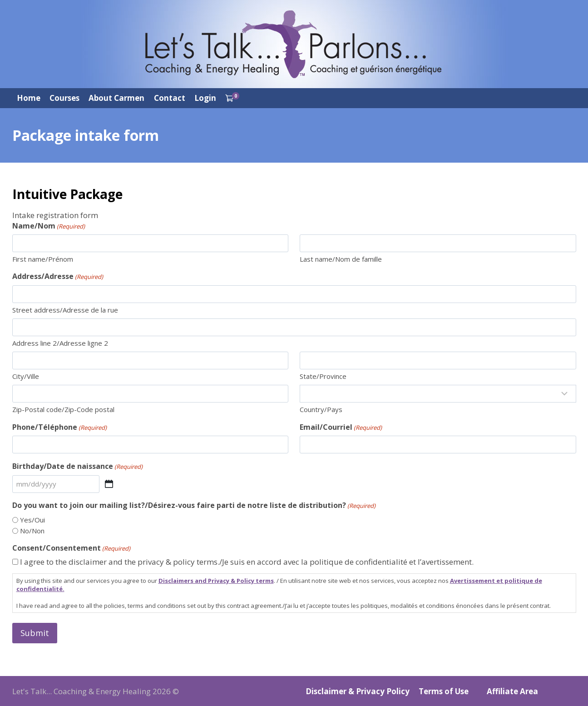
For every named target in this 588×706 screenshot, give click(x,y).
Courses (64, 98)
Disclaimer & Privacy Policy (358, 691)
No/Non (32, 531)
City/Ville (26, 376)
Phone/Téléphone (59, 427)
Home (29, 98)
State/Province (323, 376)
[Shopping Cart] (232, 98)
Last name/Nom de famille (341, 259)
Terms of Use (444, 691)
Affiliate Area (512, 691)
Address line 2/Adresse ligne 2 (60, 343)
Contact (170, 98)
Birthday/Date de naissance (77, 466)
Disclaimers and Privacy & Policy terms (216, 581)
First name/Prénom (43, 259)
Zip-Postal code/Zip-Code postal (63, 409)
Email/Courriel (341, 427)
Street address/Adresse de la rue (65, 310)
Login (205, 98)
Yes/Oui (32, 520)
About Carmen (116, 98)
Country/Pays (321, 409)
